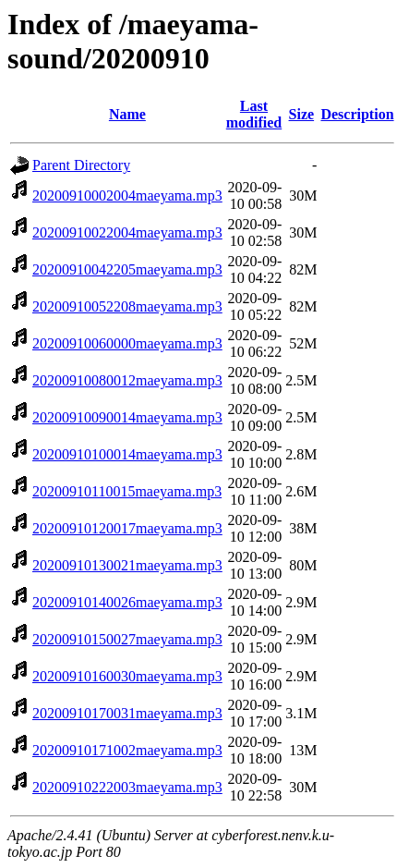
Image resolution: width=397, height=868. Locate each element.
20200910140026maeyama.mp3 (127, 602)
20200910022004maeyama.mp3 (127, 232)
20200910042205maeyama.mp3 (127, 269)
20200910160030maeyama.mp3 (127, 676)
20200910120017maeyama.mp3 (127, 528)
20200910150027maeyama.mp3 (127, 639)
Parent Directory (81, 165)
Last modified (254, 114)
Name (127, 114)
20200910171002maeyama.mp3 (127, 750)
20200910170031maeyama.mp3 (127, 713)
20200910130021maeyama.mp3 (127, 565)
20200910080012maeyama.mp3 (127, 380)
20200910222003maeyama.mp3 (127, 787)
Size (302, 114)
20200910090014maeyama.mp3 (127, 417)
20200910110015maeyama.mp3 (127, 491)
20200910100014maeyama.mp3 (127, 454)
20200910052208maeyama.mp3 (127, 306)
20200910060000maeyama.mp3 (127, 343)
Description (357, 114)
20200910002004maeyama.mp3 (127, 196)
